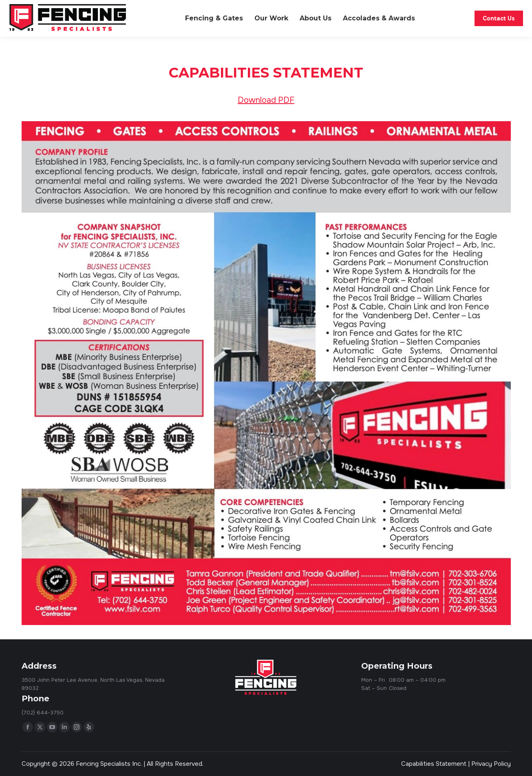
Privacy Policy (491, 764)
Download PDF (266, 100)
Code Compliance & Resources (407, 7)
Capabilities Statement (434, 764)
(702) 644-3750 (485, 8)
